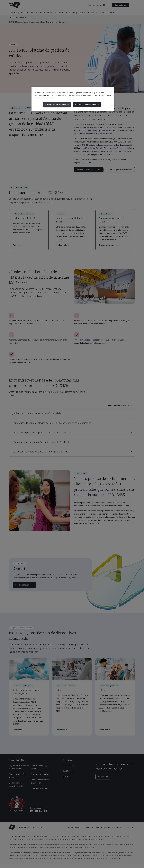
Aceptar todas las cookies (87, 105)
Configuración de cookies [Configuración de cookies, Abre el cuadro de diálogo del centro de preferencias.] (57, 105)
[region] (73, 99)
